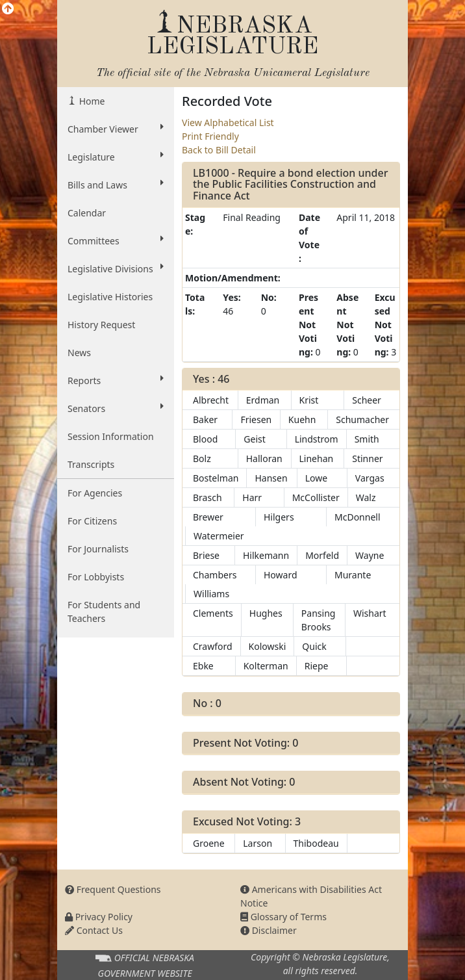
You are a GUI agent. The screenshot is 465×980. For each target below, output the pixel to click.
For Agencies (95, 493)
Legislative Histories (110, 297)
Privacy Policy (99, 917)
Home (91, 101)
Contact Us (94, 930)
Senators (116, 408)
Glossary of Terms (283, 917)
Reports (116, 380)
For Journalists (98, 549)
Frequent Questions (113, 889)
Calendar (87, 213)
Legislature (116, 157)
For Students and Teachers (104, 612)
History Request (101, 325)
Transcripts (91, 464)
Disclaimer (269, 930)
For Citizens (92, 521)
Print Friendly (210, 136)
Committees (116, 240)
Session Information (111, 436)
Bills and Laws (116, 185)
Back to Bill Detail (219, 150)
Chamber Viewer (116, 129)
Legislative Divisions (116, 268)
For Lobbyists (96, 577)
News (79, 353)
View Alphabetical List (228, 122)
